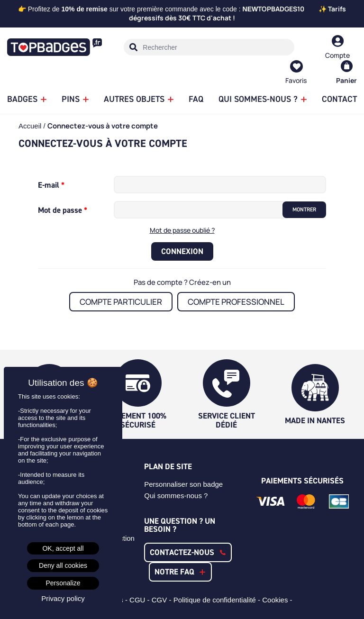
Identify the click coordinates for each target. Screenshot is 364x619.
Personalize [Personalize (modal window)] (63, 583)
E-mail (50, 185)
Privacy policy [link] (63, 598)
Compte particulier (121, 302)
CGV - (163, 600)
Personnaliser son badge (183, 484)
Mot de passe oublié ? (182, 230)
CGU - (141, 600)
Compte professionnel (236, 302)
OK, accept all (63, 548)
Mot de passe (61, 210)
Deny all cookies (63, 565)
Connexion (182, 251)
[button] (188, 552)
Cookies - (278, 600)
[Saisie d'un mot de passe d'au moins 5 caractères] (201, 210)
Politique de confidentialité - (218, 600)
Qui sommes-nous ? (176, 496)
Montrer (304, 209)
